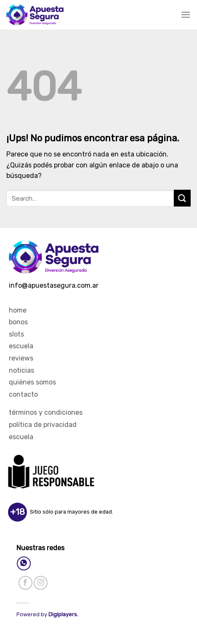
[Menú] (186, 15)
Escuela (21, 346)
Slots (16, 334)
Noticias (21, 370)
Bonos (18, 322)
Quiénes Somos (32, 382)
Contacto (23, 394)
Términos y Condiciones (46, 412)
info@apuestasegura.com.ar (54, 285)
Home (18, 310)
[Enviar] (182, 198)
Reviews (21, 358)
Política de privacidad (43, 425)
